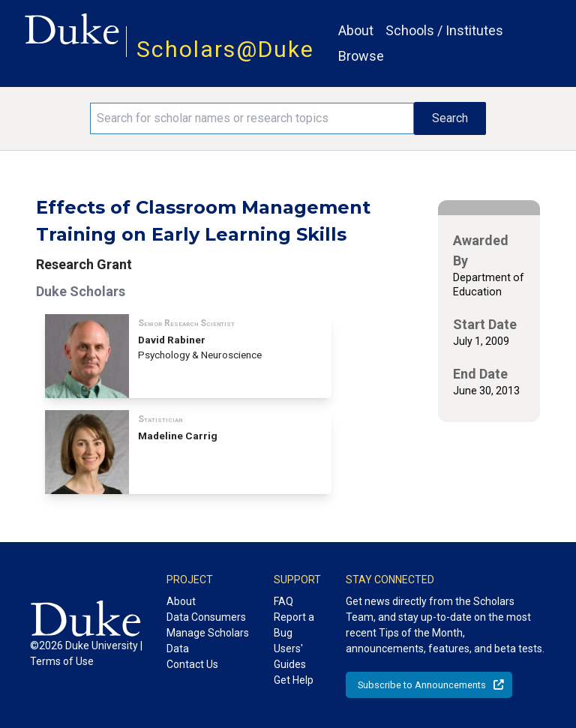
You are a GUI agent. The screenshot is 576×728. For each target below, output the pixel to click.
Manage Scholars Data (208, 641)
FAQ (283, 601)
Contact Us (192, 664)
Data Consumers (206, 617)
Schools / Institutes (444, 30)
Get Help (294, 680)
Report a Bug (294, 625)
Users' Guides (290, 656)
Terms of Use (62, 661)
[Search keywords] (252, 118)
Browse (361, 56)
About (356, 30)
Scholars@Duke (225, 49)
